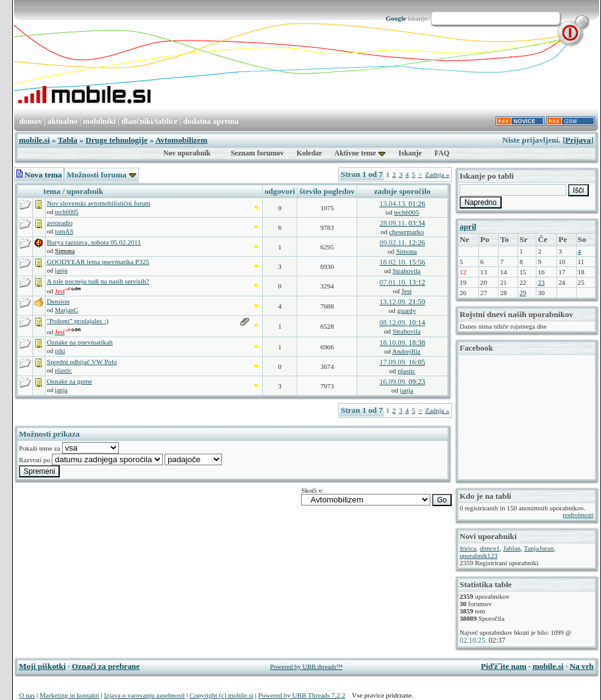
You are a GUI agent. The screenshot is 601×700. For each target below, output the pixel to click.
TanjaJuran (539, 548)
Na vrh (581, 666)
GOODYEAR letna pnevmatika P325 (98, 262)
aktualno (62, 121)
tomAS (64, 231)
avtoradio (60, 223)
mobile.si (34, 140)
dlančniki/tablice (149, 121)
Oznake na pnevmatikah (80, 342)
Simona (407, 251)
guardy (406, 310)
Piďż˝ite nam (504, 666)
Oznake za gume (70, 381)
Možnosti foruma (101, 175)
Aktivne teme (355, 153)
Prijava (578, 140)
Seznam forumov (257, 153)
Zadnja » (437, 174)
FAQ (442, 153)
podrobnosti (578, 515)
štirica (468, 548)
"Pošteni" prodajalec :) (78, 321)
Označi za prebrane (106, 666)
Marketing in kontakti (69, 695)
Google (396, 18)
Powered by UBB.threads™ (306, 667)
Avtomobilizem (182, 140)
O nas (27, 695)
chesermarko (406, 232)
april (468, 227)
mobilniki (99, 121)
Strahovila (407, 271)
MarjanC (66, 310)
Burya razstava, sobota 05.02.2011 (94, 242)
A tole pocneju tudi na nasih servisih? (98, 281)
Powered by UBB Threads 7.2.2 (302, 695)
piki (60, 351)
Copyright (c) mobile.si (222, 695)
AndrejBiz (406, 351)
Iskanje (410, 153)
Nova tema (39, 175)
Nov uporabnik (187, 153)
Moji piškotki (42, 666)
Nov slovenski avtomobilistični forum (99, 203)
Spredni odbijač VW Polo (82, 362)
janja (61, 270)
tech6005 (67, 212)
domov (30, 121)
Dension (58, 301)
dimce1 (490, 548)
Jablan (512, 548)
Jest (407, 291)
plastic (63, 370)
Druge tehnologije (116, 140)
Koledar (309, 153)
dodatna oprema (211, 121)
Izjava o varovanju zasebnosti (144, 695)
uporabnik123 (478, 555)
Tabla (68, 140)
